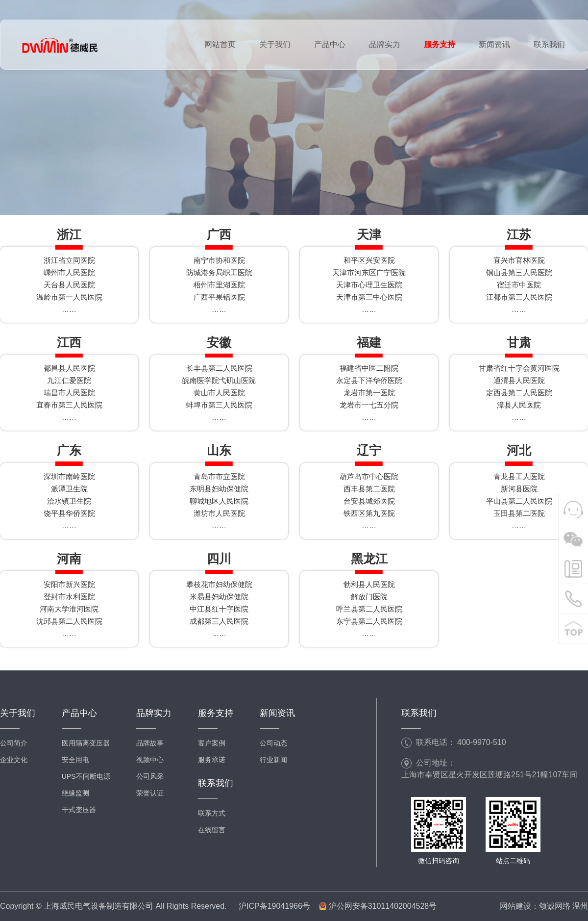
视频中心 (150, 760)
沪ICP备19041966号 (274, 906)
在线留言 (212, 830)
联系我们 (549, 44)
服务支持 (440, 44)
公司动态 (273, 743)
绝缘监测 (75, 793)
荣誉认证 (150, 793)
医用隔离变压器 (86, 743)
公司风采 (150, 776)
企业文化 (14, 760)
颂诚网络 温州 (563, 906)
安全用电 (75, 760)
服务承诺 (212, 760)
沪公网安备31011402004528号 (383, 906)
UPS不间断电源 (86, 776)
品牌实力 (385, 44)
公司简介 (14, 743)
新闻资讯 (494, 44)
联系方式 (212, 813)
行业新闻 (273, 760)
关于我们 (275, 44)
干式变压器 (79, 810)
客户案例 (212, 743)
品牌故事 (150, 743)
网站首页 (220, 44)
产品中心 (330, 44)
